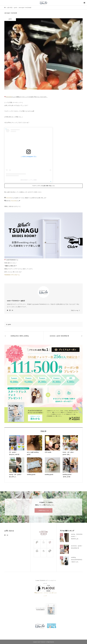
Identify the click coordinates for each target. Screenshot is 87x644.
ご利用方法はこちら (43, 510)
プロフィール (75, 310)
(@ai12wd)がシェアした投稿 (29, 180)
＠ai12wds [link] (9, 97)
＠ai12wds (9, 198)
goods (9, 324)
